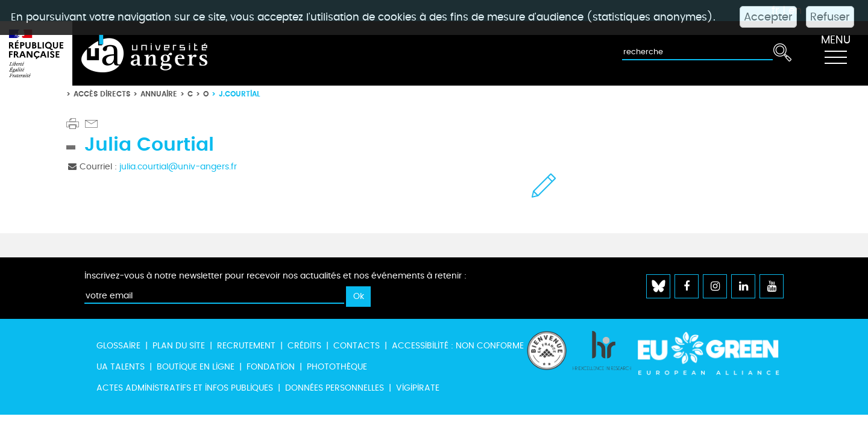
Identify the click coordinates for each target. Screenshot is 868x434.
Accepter (768, 17)
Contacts (357, 346)
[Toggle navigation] (835, 54)
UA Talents (121, 367)
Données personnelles (335, 388)
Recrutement (246, 346)
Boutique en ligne (196, 367)
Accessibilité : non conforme (458, 346)
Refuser (830, 17)
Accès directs (102, 94)
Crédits (304, 346)
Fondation (271, 367)
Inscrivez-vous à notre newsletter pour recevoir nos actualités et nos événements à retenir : (275, 276)
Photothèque (337, 367)
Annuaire (159, 94)
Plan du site (179, 346)
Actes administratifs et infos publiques (185, 388)
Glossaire (118, 346)
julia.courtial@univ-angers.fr (178, 167)
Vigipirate (418, 388)
